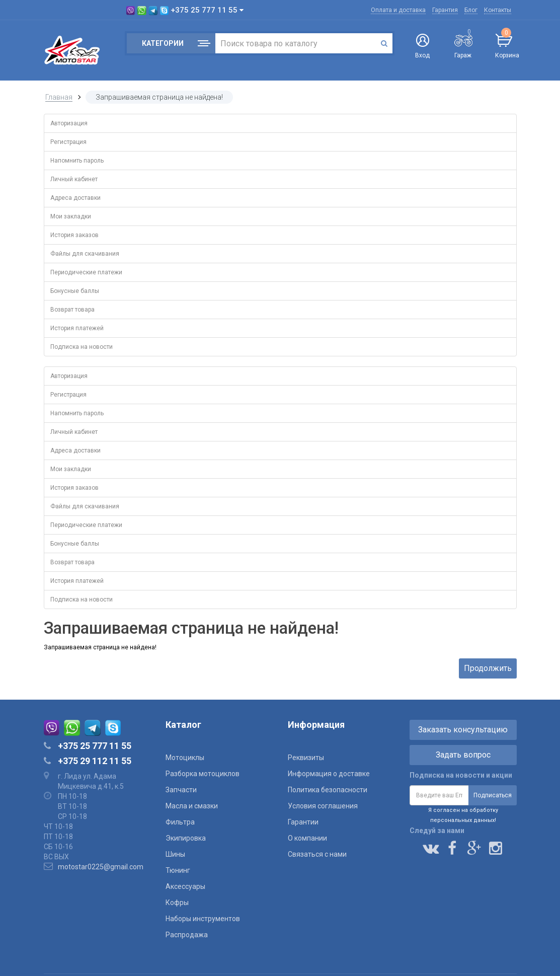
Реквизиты (306, 758)
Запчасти (181, 790)
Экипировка (186, 838)
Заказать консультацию (463, 730)
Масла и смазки (192, 806)
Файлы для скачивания (85, 254)
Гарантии (303, 822)
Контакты (498, 10)
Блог (471, 10)
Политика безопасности (328, 790)
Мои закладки (71, 216)
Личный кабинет (74, 179)
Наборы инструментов (203, 919)
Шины (175, 854)
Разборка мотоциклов (203, 774)
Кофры (177, 903)
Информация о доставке (329, 774)
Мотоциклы (185, 758)
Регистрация (68, 142)
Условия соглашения (323, 806)
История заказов (74, 235)
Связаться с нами (317, 854)
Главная (59, 97)
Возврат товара (72, 310)
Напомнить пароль (77, 161)
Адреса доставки (75, 198)
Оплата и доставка (398, 10)
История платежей (77, 328)
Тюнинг (178, 870)
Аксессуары (185, 886)
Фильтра (180, 822)
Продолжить (488, 668)
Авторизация (69, 123)
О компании (307, 838)
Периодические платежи (86, 272)
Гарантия (445, 10)
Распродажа (187, 935)
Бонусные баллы (75, 291)
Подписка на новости (82, 347)
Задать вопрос (463, 755)
